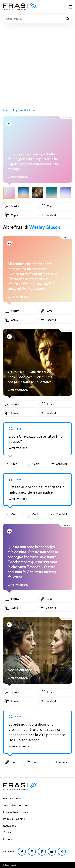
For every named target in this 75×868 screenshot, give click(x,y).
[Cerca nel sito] (68, 19)
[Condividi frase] (55, 215)
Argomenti (19, 110)
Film (32, 110)
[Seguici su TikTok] (62, 852)
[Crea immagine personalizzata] (55, 206)
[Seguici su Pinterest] (42, 852)
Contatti (8, 832)
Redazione (9, 825)
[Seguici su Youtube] (52, 852)
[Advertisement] (37, 62)
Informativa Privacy (16, 812)
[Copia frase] (20, 215)
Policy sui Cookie (14, 819)
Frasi (6, 110)
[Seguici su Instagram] (32, 852)
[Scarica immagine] (20, 206)
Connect (8, 839)
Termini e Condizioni (16, 805)
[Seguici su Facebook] (22, 852)
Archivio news (12, 798)
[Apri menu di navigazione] (70, 7)
